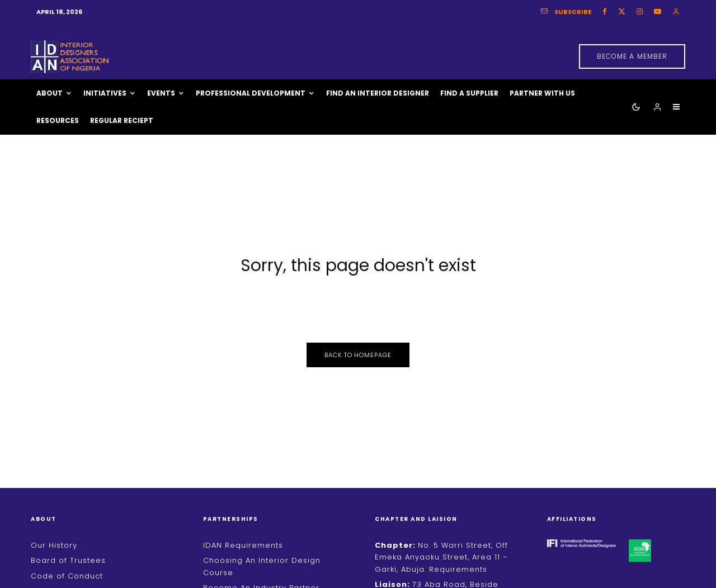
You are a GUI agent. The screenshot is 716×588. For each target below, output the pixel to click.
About (50, 93)
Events (161, 93)
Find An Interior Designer (378, 93)
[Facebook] (605, 11)
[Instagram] (640, 11)
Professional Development (251, 93)
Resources (58, 120)
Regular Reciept (122, 120)
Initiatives (105, 93)
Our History (54, 545)
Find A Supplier (469, 93)
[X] (622, 11)
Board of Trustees (68, 560)
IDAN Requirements (243, 545)
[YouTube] (658, 11)
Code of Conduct (67, 576)
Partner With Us (542, 93)
